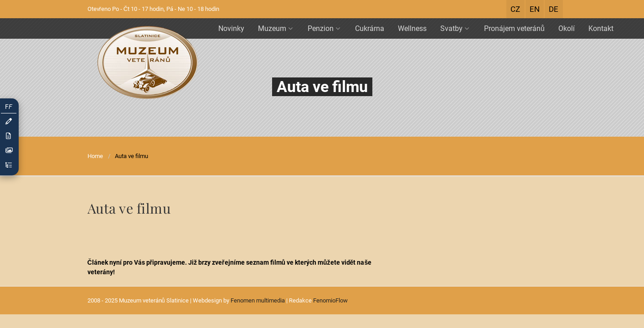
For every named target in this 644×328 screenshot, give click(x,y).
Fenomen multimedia (258, 300)
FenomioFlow (330, 300)
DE (554, 9)
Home (95, 156)
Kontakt (601, 28)
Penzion (324, 28)
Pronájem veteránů (514, 28)
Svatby (455, 28)
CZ (515, 9)
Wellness (412, 28)
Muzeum (275, 28)
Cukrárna (370, 28)
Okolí (567, 28)
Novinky (231, 28)
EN (535, 9)
